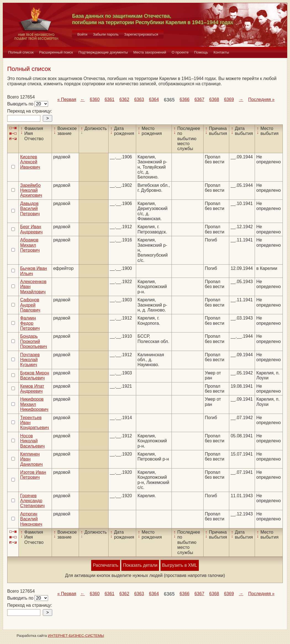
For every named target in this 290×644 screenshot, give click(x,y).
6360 (95, 99)
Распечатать (106, 565)
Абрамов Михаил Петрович (30, 245)
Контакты (221, 52)
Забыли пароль (106, 34)
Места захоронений (150, 52)
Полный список (21, 52)
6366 (184, 99)
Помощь (201, 52)
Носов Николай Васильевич (32, 441)
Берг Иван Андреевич (31, 229)
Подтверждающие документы (103, 52)
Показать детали (140, 565)
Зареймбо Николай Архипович (31, 190)
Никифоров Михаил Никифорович (34, 404)
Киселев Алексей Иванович (30, 162)
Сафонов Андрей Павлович (30, 305)
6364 (154, 99)
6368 (214, 99)
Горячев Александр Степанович (32, 501)
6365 (169, 100)
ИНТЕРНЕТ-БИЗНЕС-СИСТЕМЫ (76, 636)
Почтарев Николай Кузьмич (30, 360)
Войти (82, 34)
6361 (110, 99)
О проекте (180, 52)
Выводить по (21, 104)
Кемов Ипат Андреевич (32, 389)
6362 (124, 99)
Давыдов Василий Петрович (30, 209)
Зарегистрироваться (141, 34)
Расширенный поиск (56, 52)
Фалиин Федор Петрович (30, 323)
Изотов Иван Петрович (33, 475)
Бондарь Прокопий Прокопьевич (34, 341)
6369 (229, 99)
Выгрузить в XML (180, 565)
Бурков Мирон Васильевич (35, 375)
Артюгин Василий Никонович (31, 519)
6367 (199, 99)
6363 (139, 99)
